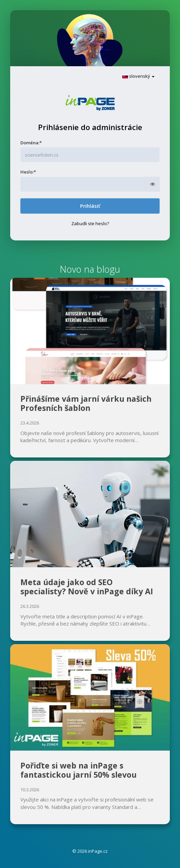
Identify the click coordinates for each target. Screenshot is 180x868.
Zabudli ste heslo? (90, 223)
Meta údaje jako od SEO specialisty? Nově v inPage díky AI (87, 587)
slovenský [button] (138, 76)
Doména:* (31, 143)
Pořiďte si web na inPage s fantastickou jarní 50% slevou (78, 770)
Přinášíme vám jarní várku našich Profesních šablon (86, 403)
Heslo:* (28, 172)
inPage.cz (98, 851)
